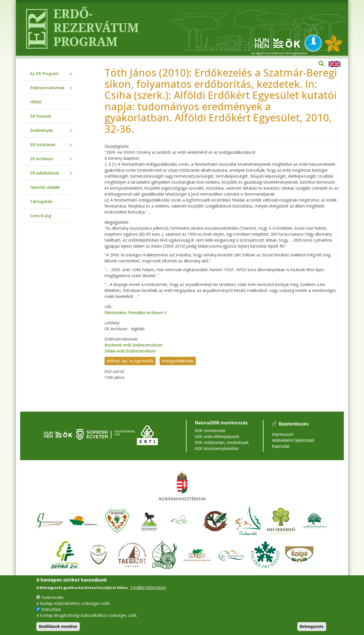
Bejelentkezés (294, 424)
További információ (148, 587)
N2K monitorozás (210, 431)
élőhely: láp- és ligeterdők (130, 361)
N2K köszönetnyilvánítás (217, 449)
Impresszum (283, 434)
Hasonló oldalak (45, 187)
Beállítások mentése (58, 626)
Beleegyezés (312, 626)
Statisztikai (51, 609)
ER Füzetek (41, 116)
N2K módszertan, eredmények (222, 443)
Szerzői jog (41, 216)
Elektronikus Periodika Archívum (136, 313)
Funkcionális (52, 597)
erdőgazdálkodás (178, 361)
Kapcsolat (281, 446)
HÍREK (36, 102)
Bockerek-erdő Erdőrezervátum (133, 345)
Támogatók (41, 201)
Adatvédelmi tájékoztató (293, 440)
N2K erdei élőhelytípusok (217, 437)
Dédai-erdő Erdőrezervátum (130, 351)
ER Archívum (42, 159)
